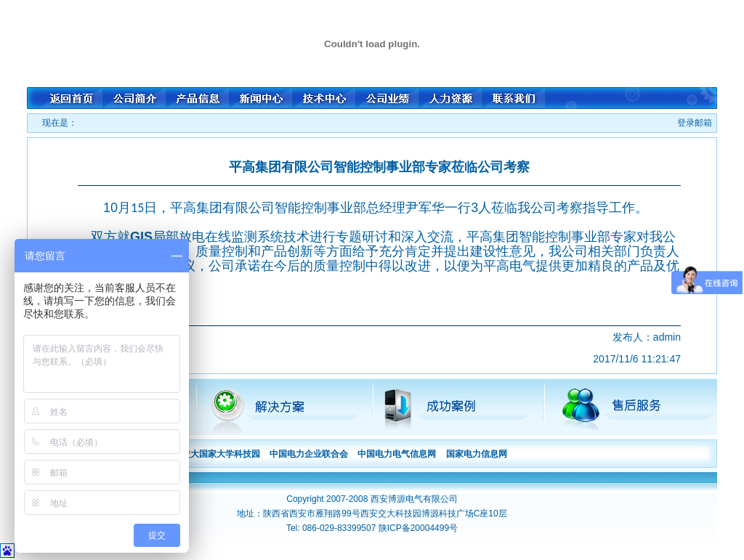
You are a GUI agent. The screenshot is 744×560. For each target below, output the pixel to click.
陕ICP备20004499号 (418, 528)
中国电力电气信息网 (397, 454)
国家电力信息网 (477, 454)
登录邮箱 (695, 123)
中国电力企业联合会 (309, 454)
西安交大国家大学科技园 (212, 454)
